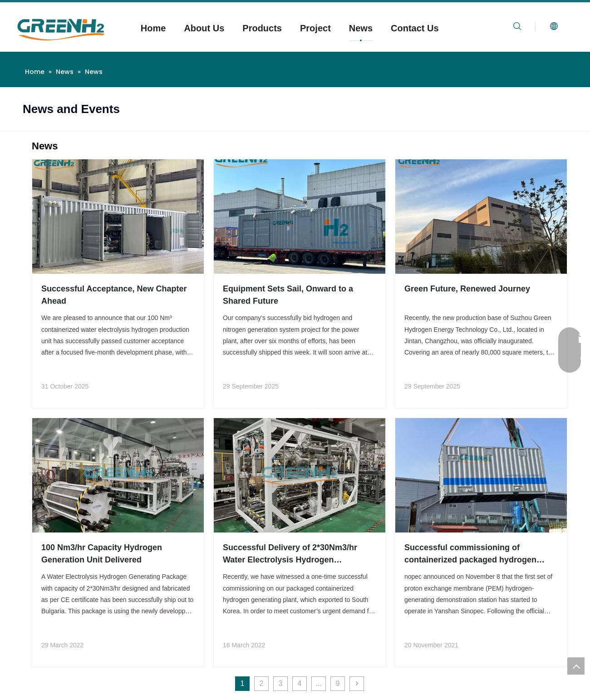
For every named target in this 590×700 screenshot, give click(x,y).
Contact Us (415, 28)
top (576, 666)
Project (315, 28)
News (361, 28)
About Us (204, 28)
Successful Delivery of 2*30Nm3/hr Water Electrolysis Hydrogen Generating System (290, 555)
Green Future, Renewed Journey (467, 289)
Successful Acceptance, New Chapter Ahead (114, 295)
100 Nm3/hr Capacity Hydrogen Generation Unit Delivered (102, 554)
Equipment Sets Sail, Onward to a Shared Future (288, 295)
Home (153, 28)
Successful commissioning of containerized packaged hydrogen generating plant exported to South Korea (472, 555)
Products (262, 28)
